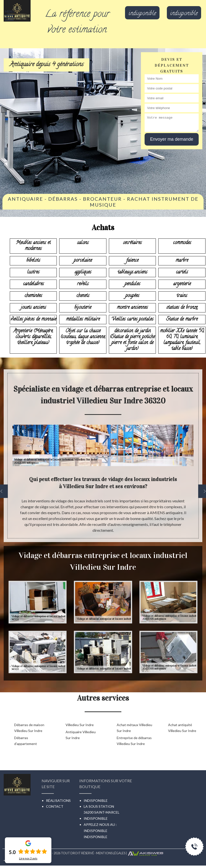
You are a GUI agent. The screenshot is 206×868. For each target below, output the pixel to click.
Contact (55, 806)
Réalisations (58, 800)
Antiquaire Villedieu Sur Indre (81, 735)
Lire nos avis (28, 858)
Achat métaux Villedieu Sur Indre (134, 728)
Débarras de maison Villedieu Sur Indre (29, 728)
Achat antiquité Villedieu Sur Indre (182, 728)
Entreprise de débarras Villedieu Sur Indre (134, 741)
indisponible (142, 14)
